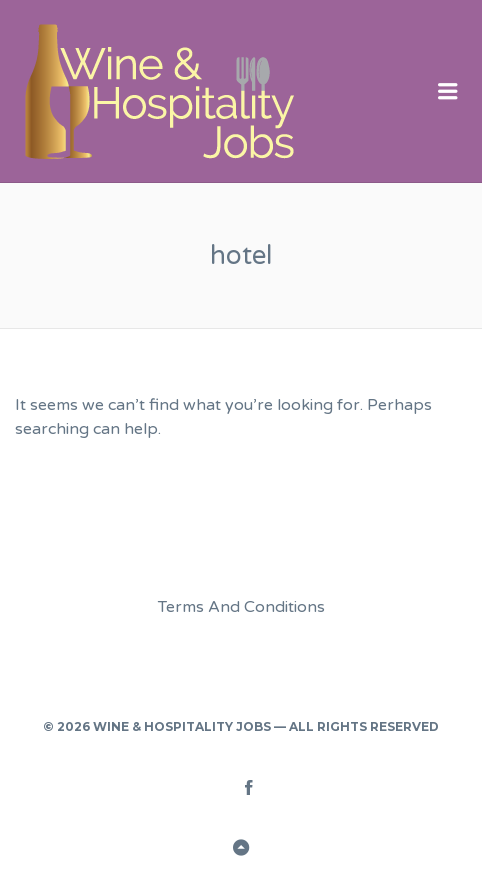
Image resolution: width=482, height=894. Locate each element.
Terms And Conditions (241, 607)
